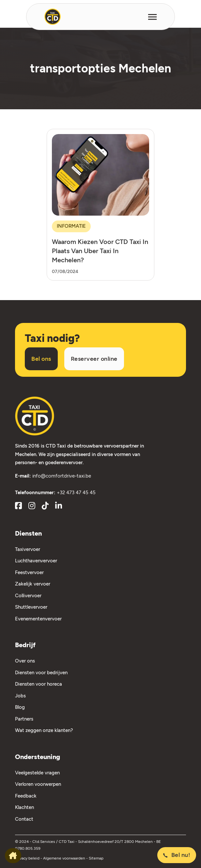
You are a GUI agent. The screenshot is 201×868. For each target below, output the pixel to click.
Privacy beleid (28, 858)
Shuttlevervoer (31, 607)
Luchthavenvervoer (36, 561)
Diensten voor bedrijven (41, 673)
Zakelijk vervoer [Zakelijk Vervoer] (33, 584)
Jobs (20, 696)
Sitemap (96, 858)
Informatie (71, 226)
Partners (24, 719)
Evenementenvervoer (38, 619)
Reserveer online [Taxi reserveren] (94, 359)
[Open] (152, 17)
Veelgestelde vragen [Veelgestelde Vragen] (37, 773)
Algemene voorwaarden (65, 858)
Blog (20, 707)
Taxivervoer (28, 549)
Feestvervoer (29, 572)
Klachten (24, 807)
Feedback (26, 796)
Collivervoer (28, 596)
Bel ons (41, 359)
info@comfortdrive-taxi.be (62, 476)
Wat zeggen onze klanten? (44, 730)
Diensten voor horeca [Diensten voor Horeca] (39, 684)
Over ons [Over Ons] (25, 661)
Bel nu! (177, 855)
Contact (24, 819)
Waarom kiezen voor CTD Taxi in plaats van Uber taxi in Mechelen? (100, 251)
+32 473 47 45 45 (76, 493)
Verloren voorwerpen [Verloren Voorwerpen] (38, 784)
